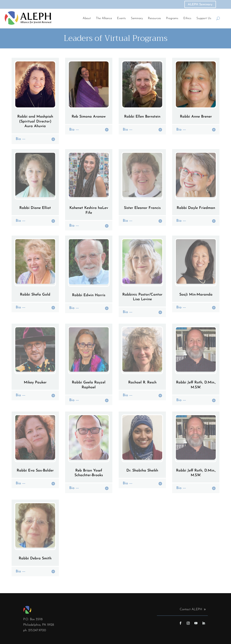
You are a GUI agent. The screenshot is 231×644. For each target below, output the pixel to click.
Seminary (137, 18)
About (87, 18)
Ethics (187, 18)
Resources (154, 18)
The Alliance (104, 18)
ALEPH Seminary (200, 5)
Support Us (204, 18)
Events (121, 18)
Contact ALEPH (191, 609)
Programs (172, 18)
